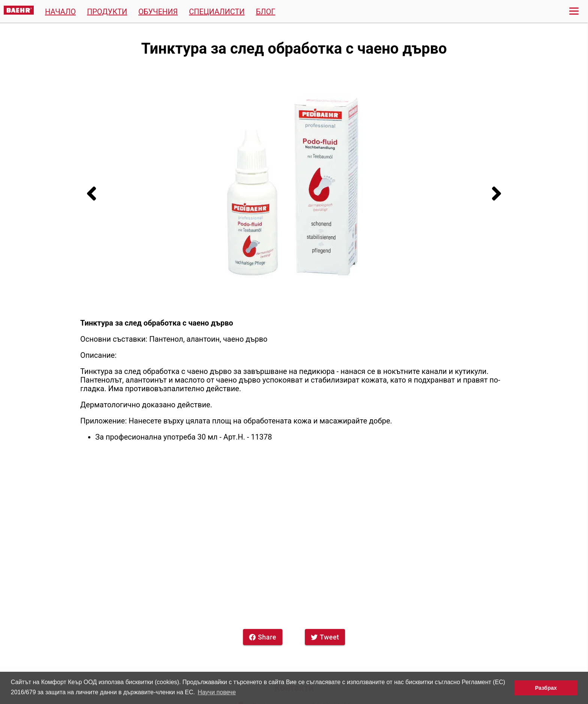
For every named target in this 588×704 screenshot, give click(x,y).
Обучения (158, 12)
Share (263, 637)
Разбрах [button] (546, 688)
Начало (60, 12)
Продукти (107, 12)
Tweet (325, 637)
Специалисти (217, 12)
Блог (265, 12)
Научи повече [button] (217, 692)
